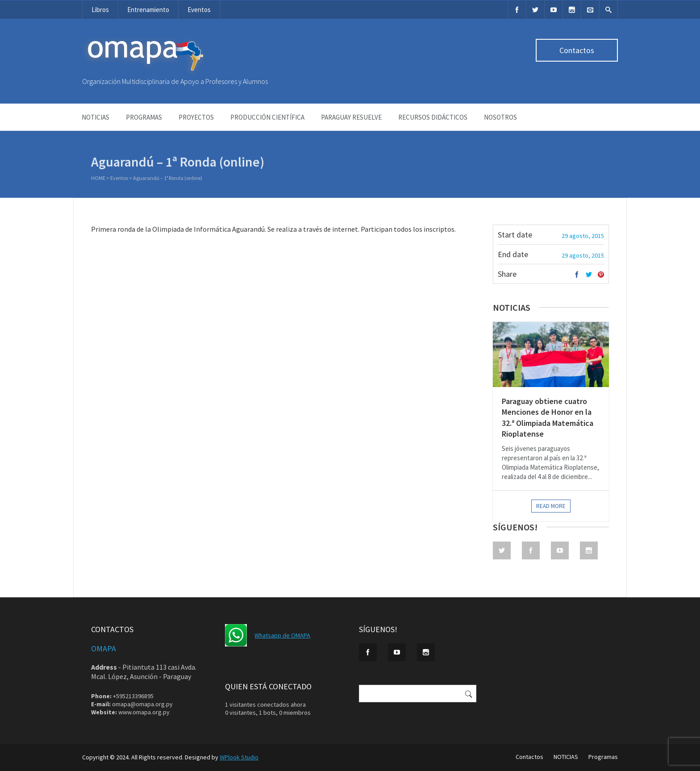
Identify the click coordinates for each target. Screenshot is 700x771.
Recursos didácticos (433, 117)
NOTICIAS (96, 117)
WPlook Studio (239, 757)
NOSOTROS (500, 117)
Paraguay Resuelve (351, 117)
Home (98, 179)
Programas (144, 117)
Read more (551, 506)
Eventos (199, 10)
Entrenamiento (148, 10)
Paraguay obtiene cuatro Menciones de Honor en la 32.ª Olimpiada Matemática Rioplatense (548, 417)
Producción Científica (267, 117)
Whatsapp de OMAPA (282, 635)
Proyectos (196, 117)
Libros (100, 10)
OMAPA (104, 648)
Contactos (577, 50)
